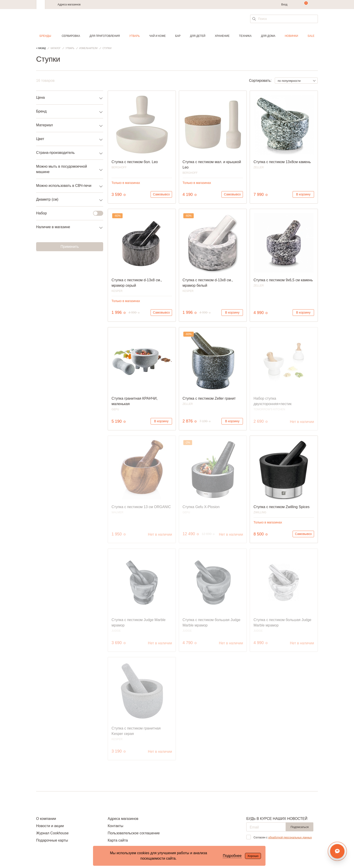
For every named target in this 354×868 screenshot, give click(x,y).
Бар (178, 36)
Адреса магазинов (69, 5)
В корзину (303, 194)
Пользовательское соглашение (134, 833)
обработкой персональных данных (290, 838)
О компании (46, 819)
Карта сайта (118, 840)
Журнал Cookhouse (52, 833)
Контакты (115, 826)
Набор (67, 213)
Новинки (291, 36)
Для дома (268, 36)
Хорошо (253, 856)
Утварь (135, 36)
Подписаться (300, 827)
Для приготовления (105, 36)
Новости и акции (50, 826)
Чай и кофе (157, 36)
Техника (245, 36)
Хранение (222, 36)
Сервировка (71, 36)
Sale (311, 36)
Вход (284, 5)
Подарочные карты (52, 840)
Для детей (198, 36)
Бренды (45, 36)
